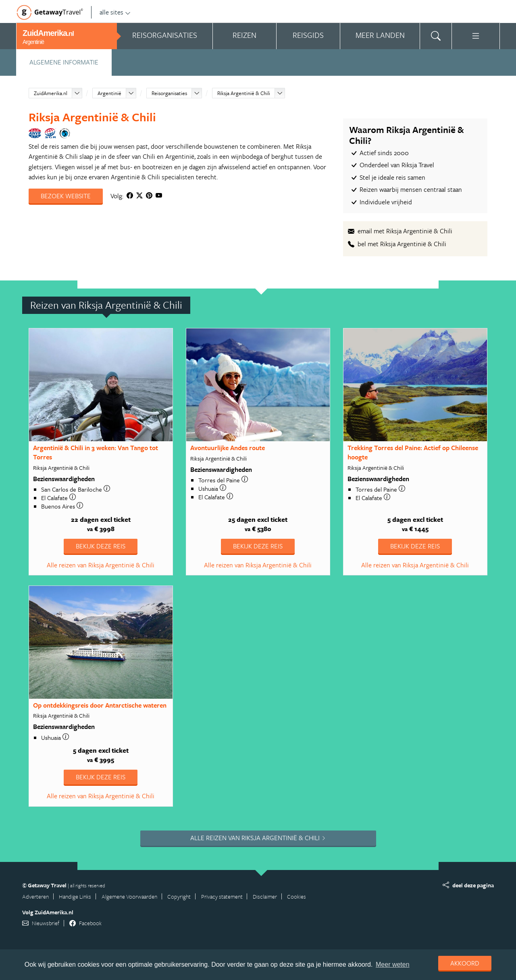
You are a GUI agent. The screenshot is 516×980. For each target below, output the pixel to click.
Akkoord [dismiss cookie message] (465, 963)
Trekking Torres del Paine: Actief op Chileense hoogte (413, 452)
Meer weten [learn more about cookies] (393, 964)
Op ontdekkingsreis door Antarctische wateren (100, 705)
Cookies (296, 896)
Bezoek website (66, 196)
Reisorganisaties (169, 93)
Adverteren (35, 896)
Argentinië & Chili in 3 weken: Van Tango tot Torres (96, 452)
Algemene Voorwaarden (129, 896)
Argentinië (109, 93)
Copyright (179, 896)
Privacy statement (222, 896)
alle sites (115, 12)
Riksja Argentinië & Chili (244, 93)
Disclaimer (265, 896)
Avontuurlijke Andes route (228, 448)
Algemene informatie (64, 62)
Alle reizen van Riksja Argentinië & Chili (101, 565)
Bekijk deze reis (101, 546)
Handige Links (75, 896)
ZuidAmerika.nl (51, 93)
